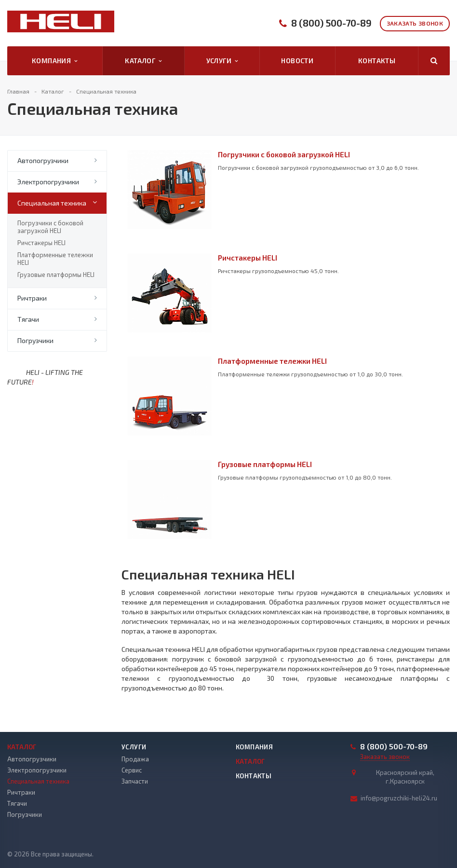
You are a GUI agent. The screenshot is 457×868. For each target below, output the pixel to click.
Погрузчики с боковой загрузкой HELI (50, 227)
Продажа (135, 759)
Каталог (143, 61)
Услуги (222, 61)
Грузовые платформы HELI (56, 275)
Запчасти (135, 781)
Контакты (377, 61)
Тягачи (28, 319)
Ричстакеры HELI (41, 243)
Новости (297, 61)
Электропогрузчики (48, 182)
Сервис (132, 770)
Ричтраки (32, 298)
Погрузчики (35, 340)
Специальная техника (52, 203)
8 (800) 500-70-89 (331, 23)
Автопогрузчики (43, 160)
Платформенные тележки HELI (55, 259)
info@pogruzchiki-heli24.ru (399, 798)
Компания (55, 61)
